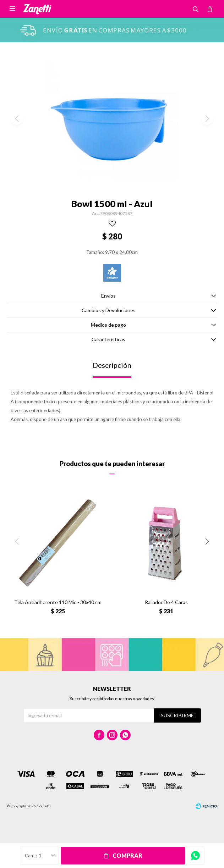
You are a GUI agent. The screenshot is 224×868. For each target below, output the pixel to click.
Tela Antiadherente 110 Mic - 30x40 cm (58, 602)
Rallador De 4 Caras (166, 602)
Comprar (127, 855)
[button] (207, 541)
